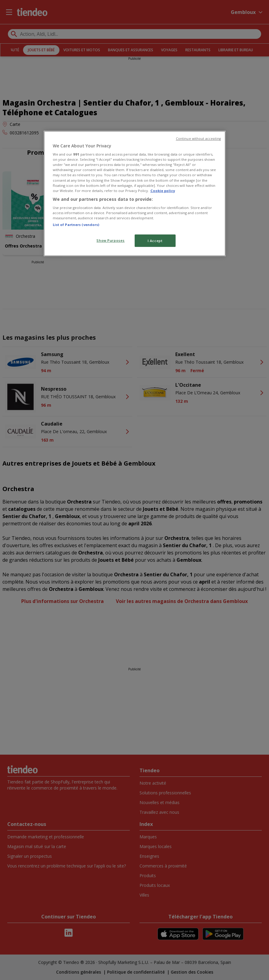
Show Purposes (110, 240)
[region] (135, 194)
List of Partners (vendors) (76, 225)
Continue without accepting (198, 139)
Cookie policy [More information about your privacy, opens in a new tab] (163, 191)
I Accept (155, 241)
